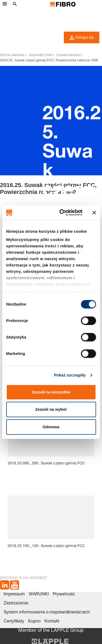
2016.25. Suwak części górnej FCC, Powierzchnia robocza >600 (49, 60)
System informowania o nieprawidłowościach (47, 613)
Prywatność (64, 595)
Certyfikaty (14, 622)
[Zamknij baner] (94, 213)
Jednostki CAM (40, 55)
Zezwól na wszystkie (51, 392)
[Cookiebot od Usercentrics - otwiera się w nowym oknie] (61, 213)
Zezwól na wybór (51, 409)
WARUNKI (39, 595)
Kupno (34, 622)
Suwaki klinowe (68, 55)
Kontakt (52, 622)
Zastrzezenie (16, 604)
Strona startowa (12, 55)
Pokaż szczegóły (70, 375)
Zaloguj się (82, 38)
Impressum (14, 595)
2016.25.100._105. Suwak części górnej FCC (46, 546)
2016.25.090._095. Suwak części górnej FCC (46, 464)
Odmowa (51, 427)
